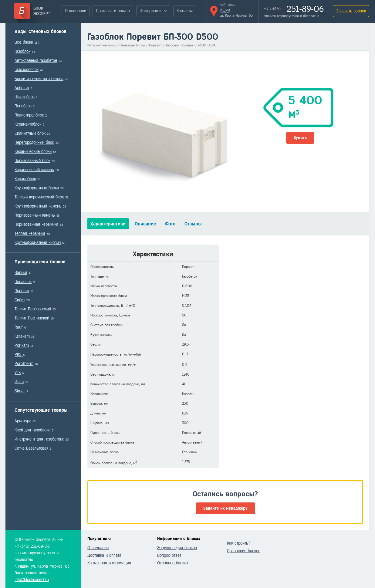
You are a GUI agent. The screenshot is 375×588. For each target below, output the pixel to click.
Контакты (185, 11)
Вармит (21, 273)
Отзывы (193, 224)
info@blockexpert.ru (32, 580)
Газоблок (22, 51)
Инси (19, 382)
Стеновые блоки (132, 45)
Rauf (19, 327)
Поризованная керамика (36, 224)
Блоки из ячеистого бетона (39, 79)
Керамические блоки (33, 152)
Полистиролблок (29, 115)
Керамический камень (34, 170)
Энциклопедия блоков (177, 548)
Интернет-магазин (101, 45)
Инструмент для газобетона (39, 439)
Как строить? (239, 543)
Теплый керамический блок (39, 197)
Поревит (22, 291)
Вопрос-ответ (169, 555)
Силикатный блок (30, 133)
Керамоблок (25, 179)
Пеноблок (23, 106)
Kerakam (22, 336)
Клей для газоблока (32, 430)
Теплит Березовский (33, 309)
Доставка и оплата (113, 11)
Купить (300, 138)
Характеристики (108, 224)
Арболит (22, 88)
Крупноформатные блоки (37, 188)
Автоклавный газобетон (36, 61)
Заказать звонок (351, 11)
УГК (18, 373)
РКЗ (19, 355)
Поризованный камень (35, 215)
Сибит (20, 300)
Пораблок (23, 282)
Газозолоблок (27, 70)
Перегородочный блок (34, 142)
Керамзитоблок (28, 124)
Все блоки (24, 42)
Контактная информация (109, 563)
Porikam (22, 345)
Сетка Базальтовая (32, 448)
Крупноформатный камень (38, 206)
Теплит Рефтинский (32, 318)
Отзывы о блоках (173, 563)
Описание (145, 224)
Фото (170, 224)
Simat (20, 391)
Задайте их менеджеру (225, 508)
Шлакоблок (25, 97)
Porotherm (24, 364)
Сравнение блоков (244, 551)
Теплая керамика (30, 233)
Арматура (23, 421)
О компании (76, 11)
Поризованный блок (32, 161)
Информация (151, 11)
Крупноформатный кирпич (38, 243)
